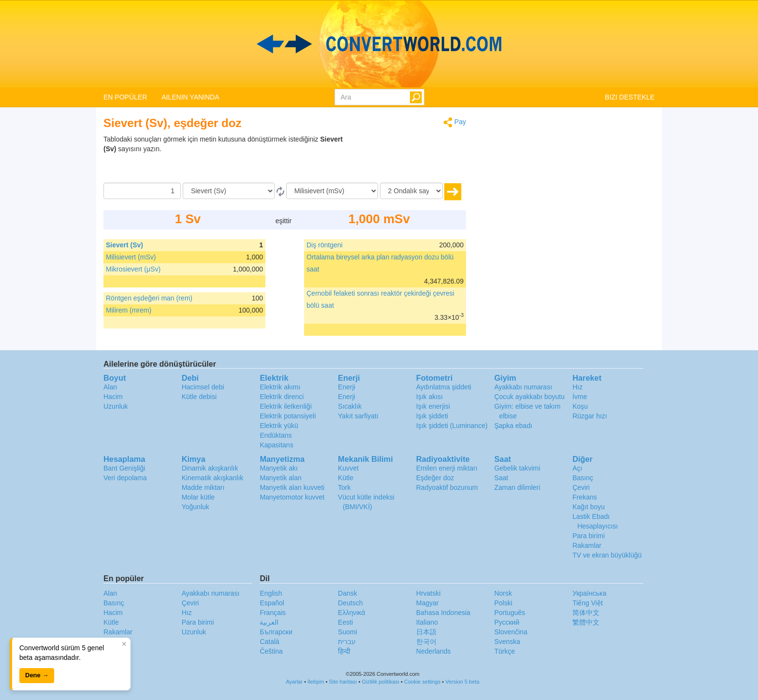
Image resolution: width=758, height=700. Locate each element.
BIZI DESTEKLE (630, 97)
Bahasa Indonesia (443, 613)
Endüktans (276, 435)
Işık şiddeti (432, 416)
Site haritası (343, 682)
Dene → (37, 675)
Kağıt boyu (589, 507)
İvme (580, 397)
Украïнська (589, 593)
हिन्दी (344, 651)
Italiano (427, 622)
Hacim (113, 397)
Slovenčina (511, 632)
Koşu (580, 406)
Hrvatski (429, 593)
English (271, 593)
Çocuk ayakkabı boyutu (529, 397)
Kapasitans (276, 445)
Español (272, 603)
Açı (577, 468)
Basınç (583, 478)
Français (273, 613)
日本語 (426, 632)
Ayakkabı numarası (523, 387)
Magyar (428, 603)
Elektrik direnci (282, 397)
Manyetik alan (280, 478)
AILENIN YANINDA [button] (190, 97)
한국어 (426, 642)
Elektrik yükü (279, 426)
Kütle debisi (199, 397)
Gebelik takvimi (517, 468)
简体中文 (586, 613)
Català (269, 642)
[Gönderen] (229, 191)
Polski (503, 603)
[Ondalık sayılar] (411, 191)
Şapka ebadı (513, 426)
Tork (344, 487)
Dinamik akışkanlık (210, 468)
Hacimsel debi (203, 387)
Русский (507, 622)
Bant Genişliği (124, 468)
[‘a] (332, 191)
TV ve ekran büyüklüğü (607, 555)
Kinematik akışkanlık (213, 478)
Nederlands (434, 651)
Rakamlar (587, 545)
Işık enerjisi (433, 406)
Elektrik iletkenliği (285, 406)
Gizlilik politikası (380, 682)
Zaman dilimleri (517, 487)
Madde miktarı (203, 487)
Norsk (503, 593)
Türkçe (504, 651)
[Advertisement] (406, 158)
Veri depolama (125, 478)
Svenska (507, 642)
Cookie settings (422, 682)
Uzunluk (116, 406)
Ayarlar (294, 682)
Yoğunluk (196, 507)
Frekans (585, 497)
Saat (501, 478)
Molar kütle (198, 497)
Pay (455, 122)
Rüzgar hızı (590, 416)
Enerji (347, 387)
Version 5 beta (462, 682)
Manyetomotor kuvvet (292, 497)
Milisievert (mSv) (131, 257)
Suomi (348, 632)
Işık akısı (430, 397)
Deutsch (350, 603)
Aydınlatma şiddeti (444, 387)
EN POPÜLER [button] (125, 97)
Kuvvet (348, 468)
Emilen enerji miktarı (447, 468)
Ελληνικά (351, 613)
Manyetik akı (279, 468)
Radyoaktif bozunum (447, 487)
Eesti (345, 622)
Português (510, 613)
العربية (269, 622)
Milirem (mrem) (129, 310)
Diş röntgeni (325, 245)
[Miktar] (142, 191)
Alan (110, 387)
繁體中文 (586, 622)
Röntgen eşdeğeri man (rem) (149, 298)
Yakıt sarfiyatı (358, 416)
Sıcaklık (350, 406)
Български (276, 632)
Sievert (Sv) (124, 245)
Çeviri (581, 487)
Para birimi (589, 536)
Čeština (271, 651)
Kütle (346, 478)
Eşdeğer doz (435, 478)
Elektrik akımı (280, 387)
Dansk (348, 593)
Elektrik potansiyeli (288, 416)
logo (379, 44)
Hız (577, 387)
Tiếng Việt (588, 603)
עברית (347, 642)
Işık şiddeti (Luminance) (452, 426)
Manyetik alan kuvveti (292, 487)
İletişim (316, 682)
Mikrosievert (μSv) (133, 269)
